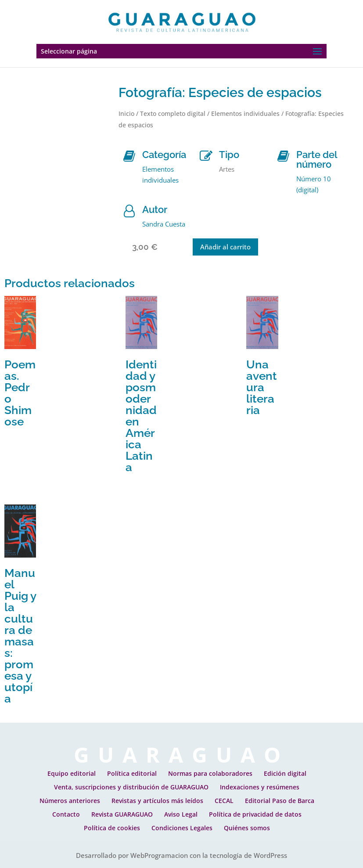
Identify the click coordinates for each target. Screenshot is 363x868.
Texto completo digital (173, 113)
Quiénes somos (247, 828)
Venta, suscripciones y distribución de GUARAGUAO (131, 787)
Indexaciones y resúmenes (260, 787)
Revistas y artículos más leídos (157, 801)
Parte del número (317, 159)
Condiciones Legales (182, 828)
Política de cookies (112, 828)
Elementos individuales (245, 113)
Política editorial (132, 773)
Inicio (126, 113)
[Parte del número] (283, 156)
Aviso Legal (181, 814)
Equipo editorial (72, 773)
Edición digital (285, 773)
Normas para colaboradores (210, 773)
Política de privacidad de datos (255, 814)
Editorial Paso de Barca (280, 801)
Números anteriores (70, 801)
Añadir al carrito (225, 247)
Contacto (66, 814)
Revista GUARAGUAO (122, 814)
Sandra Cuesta (164, 224)
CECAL (224, 801)
